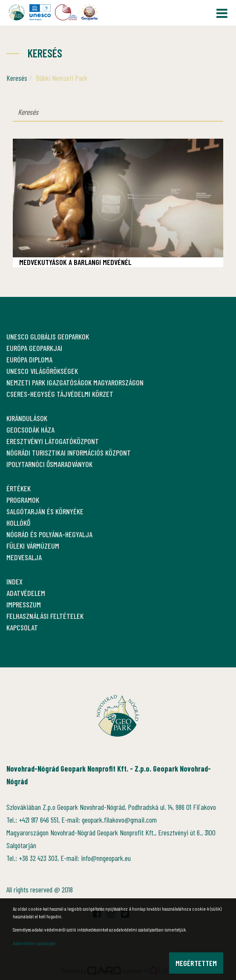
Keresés (17, 78)
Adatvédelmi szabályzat (34, 943)
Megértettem (196, 963)
